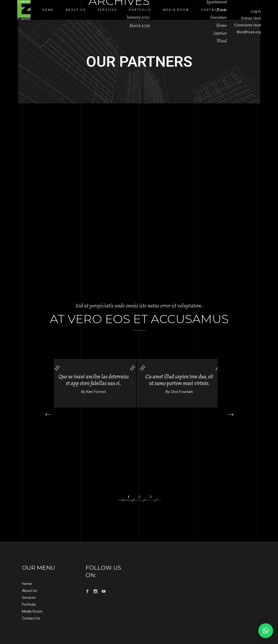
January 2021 (138, 17)
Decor (222, 10)
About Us (29, 591)
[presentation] (48, 415)
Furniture (218, 18)
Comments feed (247, 25)
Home (221, 25)
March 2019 (139, 26)
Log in (256, 11)
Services (29, 598)
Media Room (32, 611)
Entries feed (251, 18)
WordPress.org (249, 32)
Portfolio (29, 605)
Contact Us (31, 618)
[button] (128, 497)
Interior (220, 33)
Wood (222, 41)
